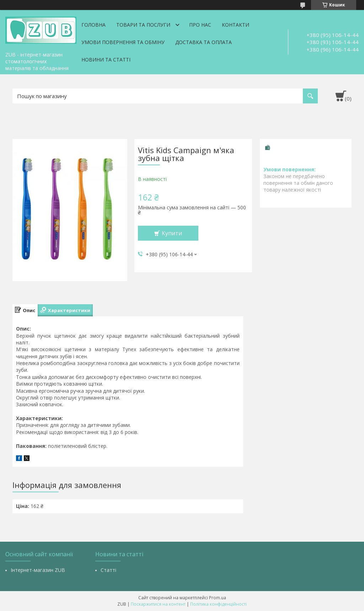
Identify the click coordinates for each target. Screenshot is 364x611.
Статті (108, 570)
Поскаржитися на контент (158, 604)
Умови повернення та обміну (123, 42)
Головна (93, 25)
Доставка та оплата (204, 42)
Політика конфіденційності (218, 604)
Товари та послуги (143, 25)
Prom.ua (218, 598)
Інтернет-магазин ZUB (38, 570)
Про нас (200, 25)
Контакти (235, 25)
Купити (172, 233)
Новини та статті (106, 60)
